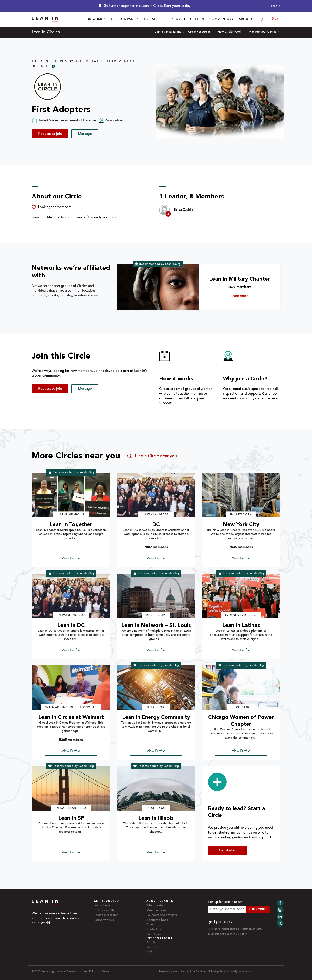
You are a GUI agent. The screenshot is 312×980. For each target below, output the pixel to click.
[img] (71, 495)
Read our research (106, 915)
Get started (228, 851)
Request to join (50, 134)
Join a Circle (102, 906)
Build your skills (104, 911)
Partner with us (104, 920)
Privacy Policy (88, 972)
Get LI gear (154, 935)
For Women (95, 19)
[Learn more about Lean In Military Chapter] (158, 287)
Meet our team (157, 911)
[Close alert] (276, 6)
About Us (247, 19)
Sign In (277, 19)
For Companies (125, 19)
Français (152, 948)
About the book (157, 920)
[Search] (262, 19)
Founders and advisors (162, 915)
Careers (152, 925)
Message (85, 134)
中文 (149, 952)
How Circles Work (231, 32)
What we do (155, 906)
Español (152, 943)
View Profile (71, 558)
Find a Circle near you (152, 456)
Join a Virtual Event (169, 32)
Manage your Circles (264, 32)
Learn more (246, 296)
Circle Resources (201, 32)
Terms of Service (66, 972)
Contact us (154, 930)
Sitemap (106, 972)
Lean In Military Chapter (240, 279)
